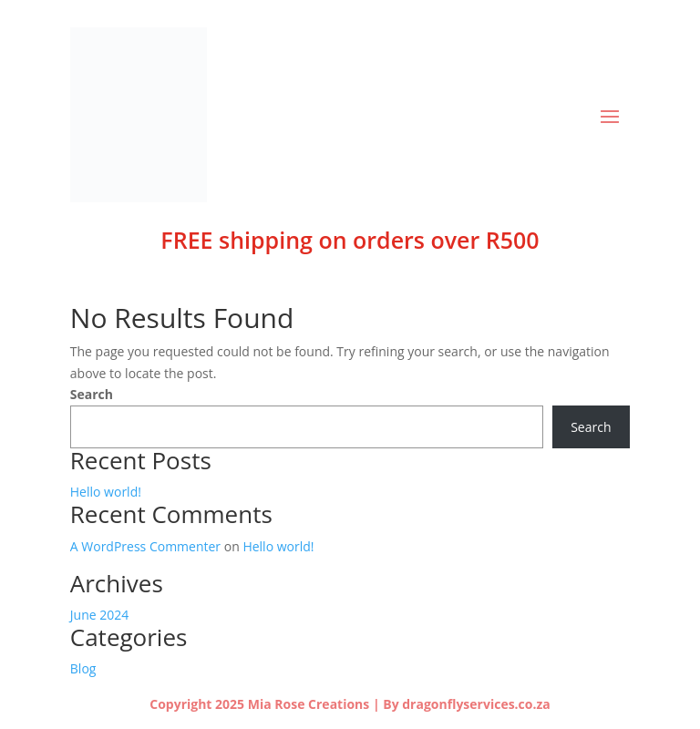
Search (92, 394)
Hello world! (106, 492)
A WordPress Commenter (145, 546)
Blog (83, 668)
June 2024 (99, 615)
